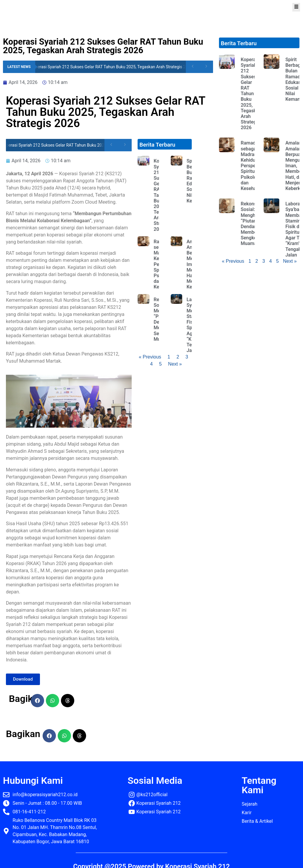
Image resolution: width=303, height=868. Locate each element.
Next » (175, 364)
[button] (296, 7)
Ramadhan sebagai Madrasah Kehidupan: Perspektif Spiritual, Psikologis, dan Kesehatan (252, 166)
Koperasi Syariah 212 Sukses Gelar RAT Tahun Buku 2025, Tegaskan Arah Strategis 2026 (115, 67)
